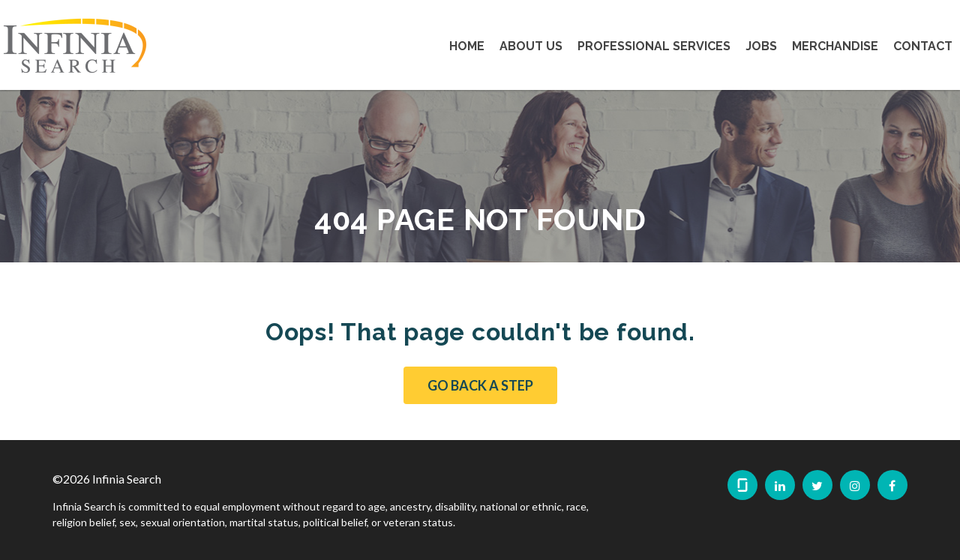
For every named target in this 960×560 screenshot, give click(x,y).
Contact (923, 46)
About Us (531, 46)
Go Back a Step (480, 385)
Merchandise (835, 46)
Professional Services (654, 46)
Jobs (761, 46)
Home (467, 46)
